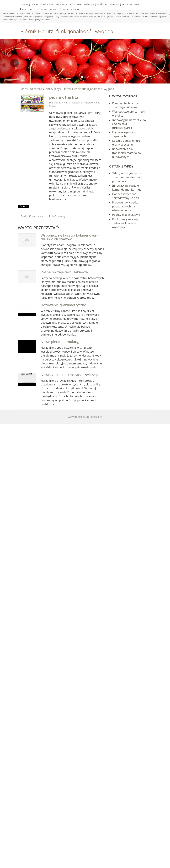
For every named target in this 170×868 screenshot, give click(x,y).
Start (24, 89)
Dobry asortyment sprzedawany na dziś (126, 196)
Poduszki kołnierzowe (126, 215)
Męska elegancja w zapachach (124, 134)
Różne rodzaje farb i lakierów (64, 272)
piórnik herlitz (64, 97)
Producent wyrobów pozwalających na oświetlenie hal (125, 206)
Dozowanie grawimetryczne (63, 305)
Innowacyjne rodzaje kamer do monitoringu (127, 188)
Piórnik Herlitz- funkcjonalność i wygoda (88, 89)
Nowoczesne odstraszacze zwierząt (69, 375)
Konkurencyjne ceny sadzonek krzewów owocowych (125, 223)
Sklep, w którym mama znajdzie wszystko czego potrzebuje (128, 177)
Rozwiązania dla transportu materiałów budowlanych (127, 153)
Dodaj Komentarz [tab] (32, 216)
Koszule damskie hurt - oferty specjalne (127, 143)
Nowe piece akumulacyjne (62, 342)
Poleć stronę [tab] (57, 216)
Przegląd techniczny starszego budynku (125, 105)
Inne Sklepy (52, 89)
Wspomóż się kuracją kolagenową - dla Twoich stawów (69, 237)
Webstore (36, 89)
